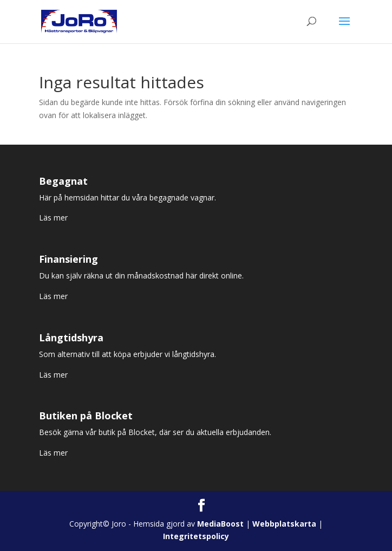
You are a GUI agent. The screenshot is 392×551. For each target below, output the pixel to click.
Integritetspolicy (196, 536)
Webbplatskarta (284, 524)
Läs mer (53, 218)
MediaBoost (220, 524)
